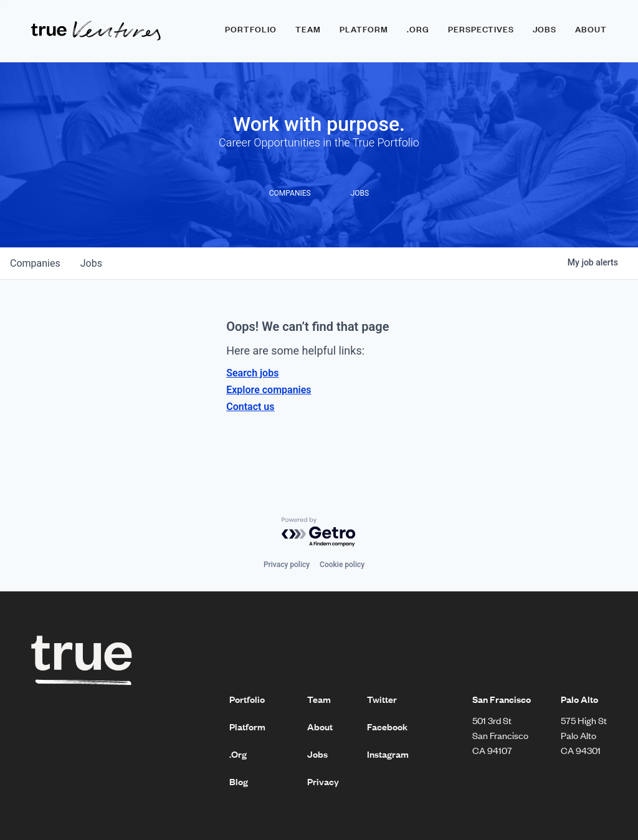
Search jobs (252, 373)
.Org (238, 754)
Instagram (388, 754)
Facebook (387, 727)
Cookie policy (342, 565)
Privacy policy (287, 565)
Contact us (250, 407)
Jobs (545, 29)
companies (35, 263)
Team (308, 29)
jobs (91, 263)
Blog (239, 781)
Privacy (323, 781)
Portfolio (251, 29)
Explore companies (269, 390)
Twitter (382, 699)
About (591, 29)
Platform (364, 29)
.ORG (418, 29)
